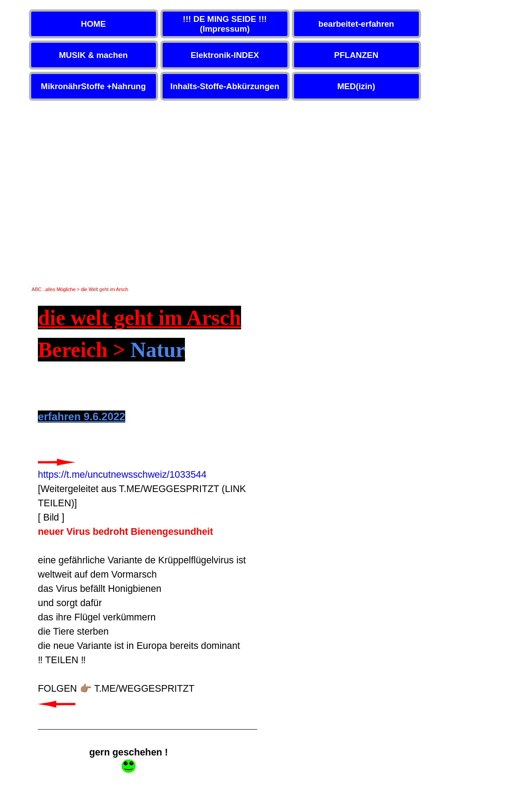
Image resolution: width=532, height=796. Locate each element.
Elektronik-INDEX (225, 55)
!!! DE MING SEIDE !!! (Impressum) (225, 24)
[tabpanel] (147, 516)
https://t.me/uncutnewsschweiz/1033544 (122, 475)
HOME (94, 24)
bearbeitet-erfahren (356, 24)
